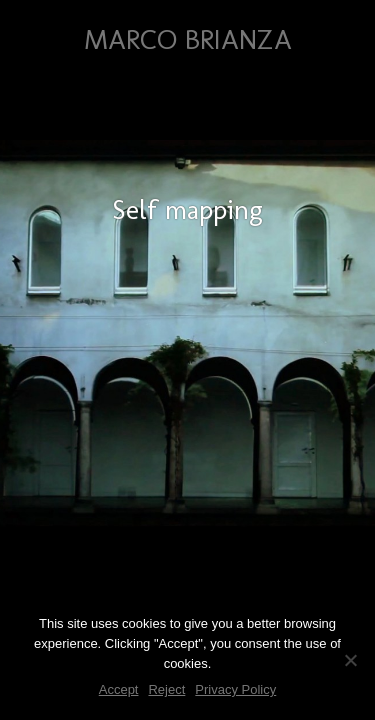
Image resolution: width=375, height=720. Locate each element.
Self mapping (187, 209)
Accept (119, 689)
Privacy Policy (235, 689)
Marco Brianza (188, 39)
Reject (166, 689)
